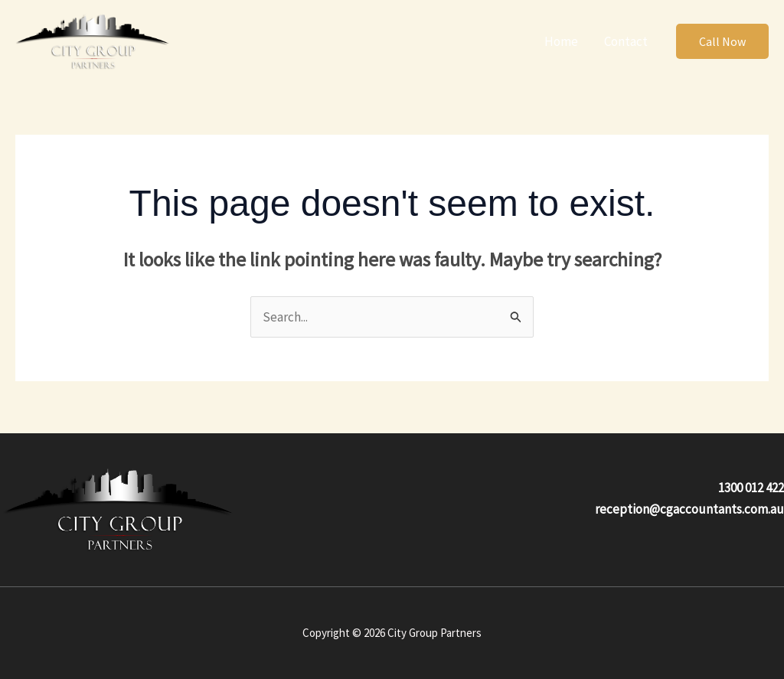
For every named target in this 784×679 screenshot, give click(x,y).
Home (561, 41)
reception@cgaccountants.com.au (689, 509)
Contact (626, 41)
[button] (722, 41)
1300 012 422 (751, 488)
